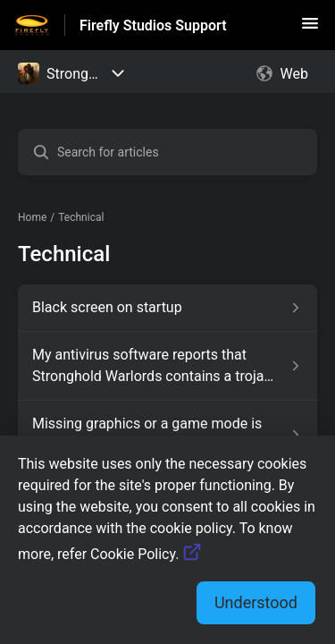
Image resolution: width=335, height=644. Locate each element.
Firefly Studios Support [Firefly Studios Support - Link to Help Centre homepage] (153, 25)
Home (32, 217)
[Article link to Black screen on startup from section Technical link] (167, 308)
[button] (310, 29)
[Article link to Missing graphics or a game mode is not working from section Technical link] (167, 435)
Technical (81, 217)
